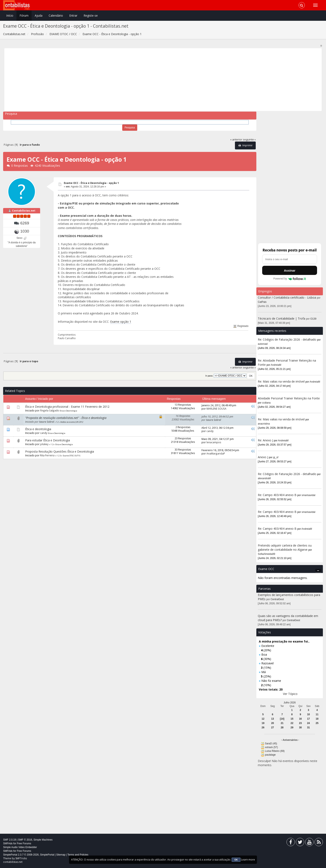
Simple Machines (43, 840)
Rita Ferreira (47, 455)
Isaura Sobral (47, 422)
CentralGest (277, 599)
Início (10, 15)
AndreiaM (276, 365)
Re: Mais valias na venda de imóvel (281, 381)
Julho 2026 (290, 703)
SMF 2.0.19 (10, 840)
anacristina (264, 424)
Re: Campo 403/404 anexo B (277, 495)
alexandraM (264, 478)
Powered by (290, 279)
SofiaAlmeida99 (266, 554)
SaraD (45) (271, 744)
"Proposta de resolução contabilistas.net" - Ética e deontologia (66, 418)
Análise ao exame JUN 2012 (72, 422)
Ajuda (39, 15)
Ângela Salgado (50, 410)
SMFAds (8, 843)
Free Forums (24, 843)
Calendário (56, 15)
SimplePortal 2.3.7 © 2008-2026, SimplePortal (29, 855)
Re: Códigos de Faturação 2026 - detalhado (287, 339)
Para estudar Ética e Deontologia (48, 440)
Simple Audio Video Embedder (20, 847)
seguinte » (249, 140)
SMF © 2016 (25, 840)
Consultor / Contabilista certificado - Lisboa (287, 297)
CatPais (262, 302)
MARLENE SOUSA (216, 409)
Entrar (73, 15)
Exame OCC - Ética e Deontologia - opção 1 (91, 183)
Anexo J (263, 457)
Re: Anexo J (265, 440)
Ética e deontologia (38, 429)
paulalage (270, 755)
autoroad (263, 344)
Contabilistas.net (24, 211)
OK (236, 860)
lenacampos (214, 442)
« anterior (236, 140)
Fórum (24, 15)
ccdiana (266, 403)
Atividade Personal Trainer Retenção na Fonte (289, 398)
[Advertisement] (131, 80)
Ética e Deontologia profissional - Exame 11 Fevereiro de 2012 (67, 407)
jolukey (44, 444)
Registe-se (91, 15)
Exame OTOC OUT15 (72, 456)
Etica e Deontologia (68, 411)
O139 (313, 319)
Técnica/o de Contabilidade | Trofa (282, 318)
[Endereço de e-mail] (290, 259)
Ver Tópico (290, 694)
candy (44, 433)
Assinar (290, 270)
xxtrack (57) (271, 747)
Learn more (248, 860)
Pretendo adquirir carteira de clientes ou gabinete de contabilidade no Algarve (285, 547)
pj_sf (276, 457)
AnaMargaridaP (216, 453)
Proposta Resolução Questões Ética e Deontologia (60, 451)
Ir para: (209, 376)
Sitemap (61, 855)
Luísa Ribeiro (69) (275, 751)
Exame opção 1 (121, 322)
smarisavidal (309, 495)
